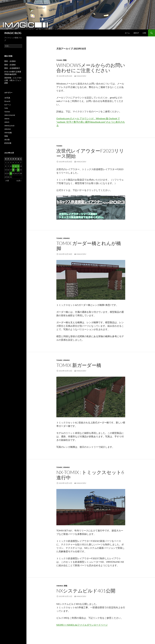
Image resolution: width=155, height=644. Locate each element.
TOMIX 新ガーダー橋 (79, 365)
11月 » (19, 181)
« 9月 (7, 181)
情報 (65, 60)
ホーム (127, 33)
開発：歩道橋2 (10, 65)
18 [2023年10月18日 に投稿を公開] (13, 170)
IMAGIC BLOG (13, 33)
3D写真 (7, 98)
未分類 (7, 140)
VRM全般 (8, 133)
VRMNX (66, 238)
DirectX (7, 101)
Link (144, 33)
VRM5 (7, 122)
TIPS (6, 108)
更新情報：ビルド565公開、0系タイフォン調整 (13, 80)
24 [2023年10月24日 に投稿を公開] (11, 173)
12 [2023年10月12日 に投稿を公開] (16, 166)
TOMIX (59, 60)
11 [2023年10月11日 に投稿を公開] (13, 166)
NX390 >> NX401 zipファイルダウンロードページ (82, 625)
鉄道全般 (8, 143)
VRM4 (7, 119)
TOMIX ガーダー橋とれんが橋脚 (89, 246)
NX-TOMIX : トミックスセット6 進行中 (90, 475)
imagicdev (81, 76)
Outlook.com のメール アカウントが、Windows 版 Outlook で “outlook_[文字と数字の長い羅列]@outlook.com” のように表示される (91, 122)
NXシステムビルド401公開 (86, 591)
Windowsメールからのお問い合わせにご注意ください (91, 68)
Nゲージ (8, 105)
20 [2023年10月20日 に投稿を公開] (18, 170)
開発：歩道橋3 (10, 61)
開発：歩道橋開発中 (12, 68)
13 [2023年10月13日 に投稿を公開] (18, 166)
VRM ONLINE (10, 115)
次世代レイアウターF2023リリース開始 (90, 153)
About (136, 33)
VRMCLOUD (9, 126)
